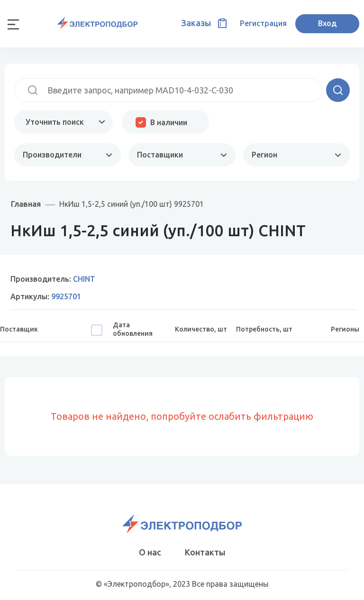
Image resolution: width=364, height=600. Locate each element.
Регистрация (263, 23)
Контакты (205, 552)
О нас (150, 552)
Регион (264, 155)
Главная (26, 204)
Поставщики (160, 155)
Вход (327, 23)
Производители (52, 155)
